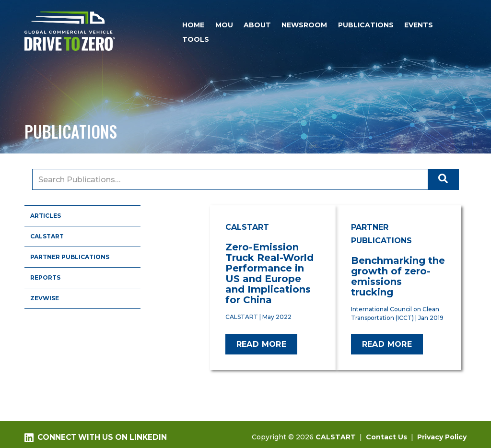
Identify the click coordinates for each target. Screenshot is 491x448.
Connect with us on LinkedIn (95, 437)
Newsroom (304, 25)
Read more (262, 344)
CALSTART (47, 236)
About (257, 25)
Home (193, 25)
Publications (366, 25)
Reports (45, 277)
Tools (196, 39)
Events (419, 25)
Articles (46, 216)
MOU (224, 25)
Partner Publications (70, 257)
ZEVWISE (45, 298)
